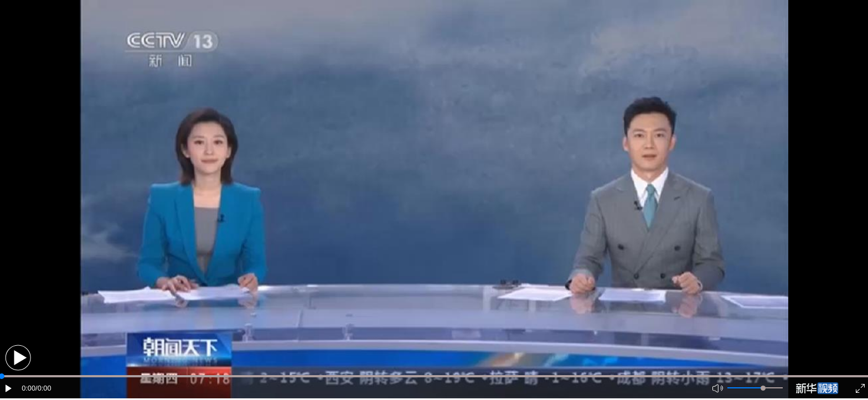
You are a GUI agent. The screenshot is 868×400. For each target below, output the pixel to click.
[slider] (763, 388)
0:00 (29, 388)
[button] (18, 358)
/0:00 (43, 388)
